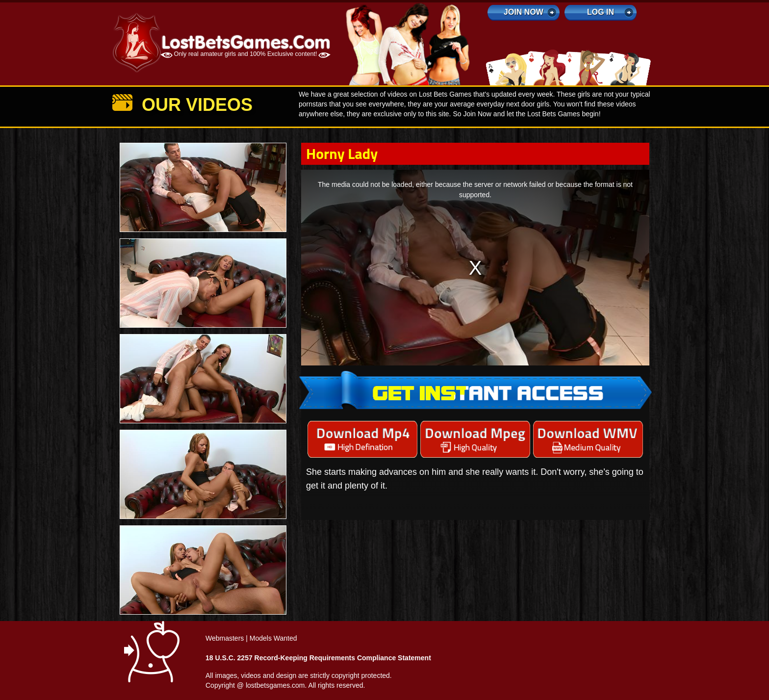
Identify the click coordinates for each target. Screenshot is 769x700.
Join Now (524, 12)
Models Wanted (273, 638)
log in (601, 12)
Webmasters (225, 638)
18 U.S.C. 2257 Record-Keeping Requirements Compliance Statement (318, 658)
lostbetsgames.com (275, 685)
